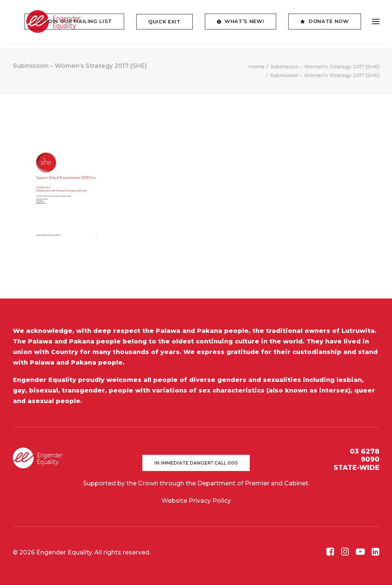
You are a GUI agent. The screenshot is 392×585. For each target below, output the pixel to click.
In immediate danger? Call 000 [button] (196, 463)
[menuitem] (77, 24)
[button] (330, 553)
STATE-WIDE (357, 468)
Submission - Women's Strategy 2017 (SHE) (325, 66)
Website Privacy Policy (196, 501)
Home (257, 66)
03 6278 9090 (365, 456)
